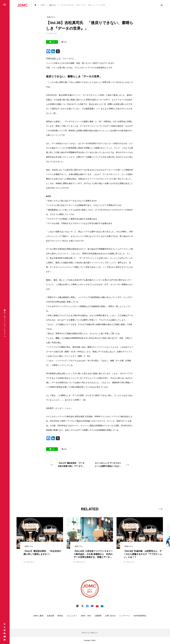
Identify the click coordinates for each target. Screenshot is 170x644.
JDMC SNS (86, 616)
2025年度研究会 (140, 616)
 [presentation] (160, 509)
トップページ (125, 616)
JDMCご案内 (38, 616)
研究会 (60, 616)
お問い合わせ (110, 616)
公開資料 (98, 616)
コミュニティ (72, 616)
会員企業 (51, 616)
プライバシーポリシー (90, 633)
